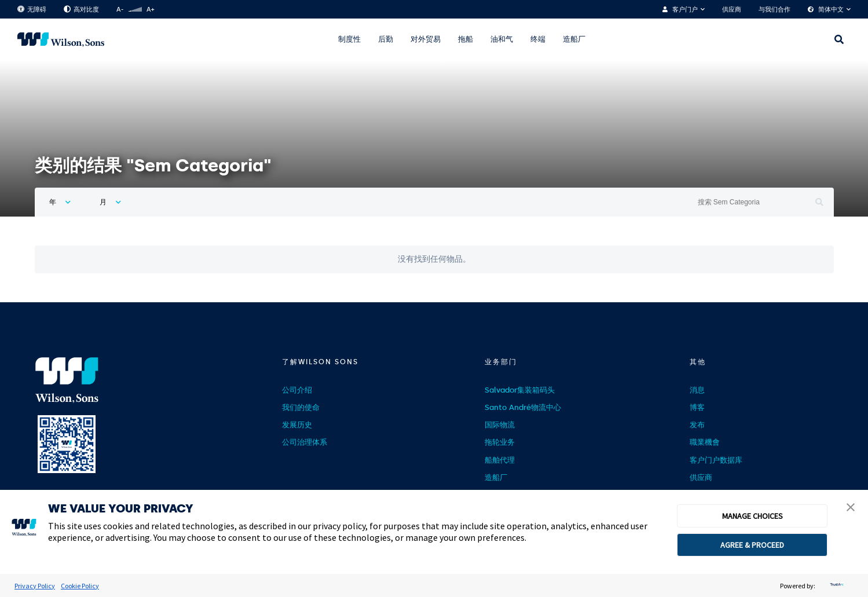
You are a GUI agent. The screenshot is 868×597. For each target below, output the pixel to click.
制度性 (349, 39)
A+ (150, 10)
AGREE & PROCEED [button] (752, 545)
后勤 (386, 39)
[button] (851, 508)
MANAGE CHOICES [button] (752, 516)
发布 (697, 425)
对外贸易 (426, 39)
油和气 (502, 39)
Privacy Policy (35, 586)
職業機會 (705, 442)
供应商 (732, 10)
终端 (538, 39)
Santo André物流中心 (523, 407)
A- (120, 10)
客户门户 (685, 10)
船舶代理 (500, 460)
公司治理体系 (305, 442)
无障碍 (32, 10)
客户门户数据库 (716, 460)
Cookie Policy (80, 586)
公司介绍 (297, 390)
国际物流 (500, 425)
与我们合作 (774, 10)
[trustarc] (836, 586)
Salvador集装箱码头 (520, 390)
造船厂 (574, 39)
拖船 (466, 39)
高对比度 (81, 10)
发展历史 (297, 425)
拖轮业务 (500, 442)
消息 (697, 390)
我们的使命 (301, 407)
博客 (697, 407)
